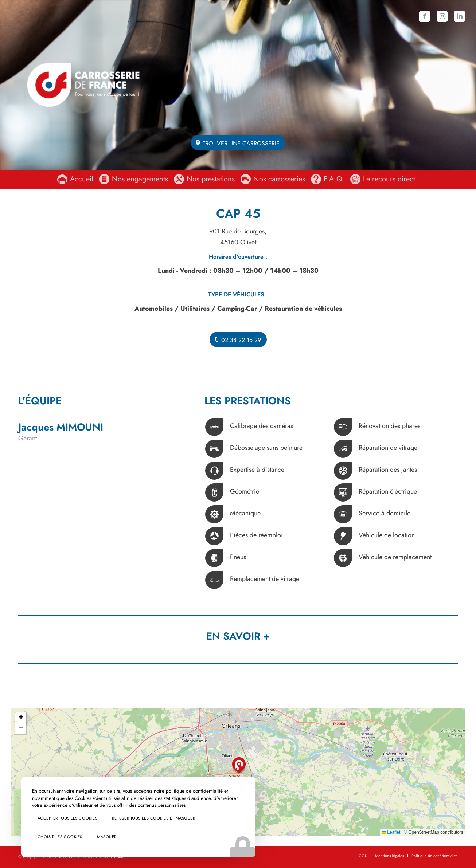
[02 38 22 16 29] (238, 339)
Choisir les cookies (50, 837)
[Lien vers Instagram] (442, 16)
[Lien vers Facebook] (425, 16)
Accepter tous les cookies (57, 796)
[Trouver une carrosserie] (238, 143)
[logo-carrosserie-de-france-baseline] (83, 85)
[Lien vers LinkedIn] (460, 16)
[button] (239, 765)
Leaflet (391, 832)
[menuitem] (77, 179)
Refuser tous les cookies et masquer (69, 816)
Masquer (97, 837)
